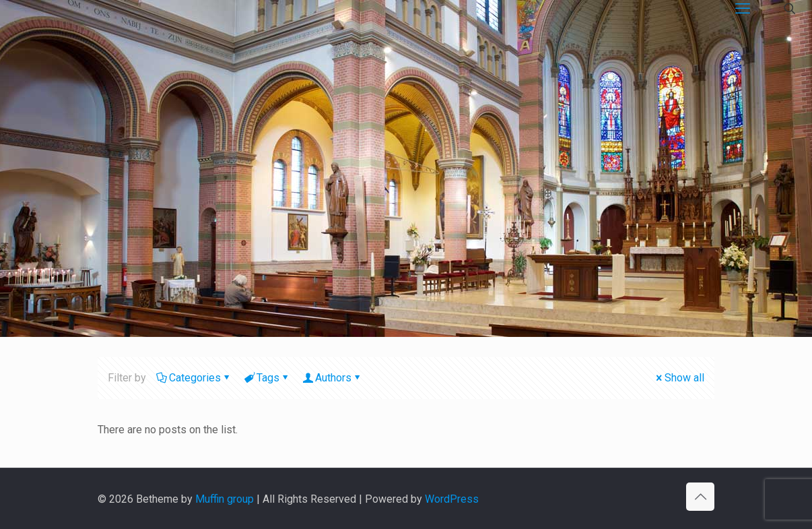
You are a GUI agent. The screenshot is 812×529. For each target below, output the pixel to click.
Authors (332, 378)
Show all (679, 378)
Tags (267, 378)
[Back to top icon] (700, 497)
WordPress (452, 499)
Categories (194, 378)
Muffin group (225, 499)
